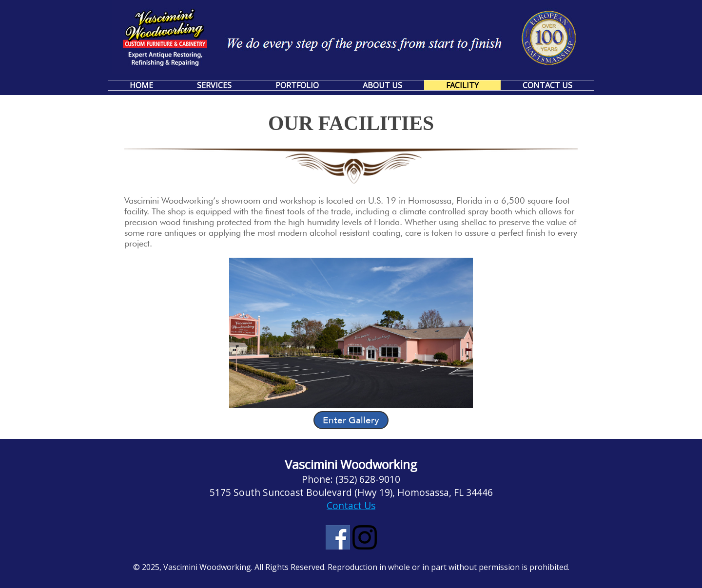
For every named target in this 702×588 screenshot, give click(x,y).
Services (214, 85)
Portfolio (297, 85)
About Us (382, 85)
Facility (462, 85)
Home (141, 85)
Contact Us (547, 85)
